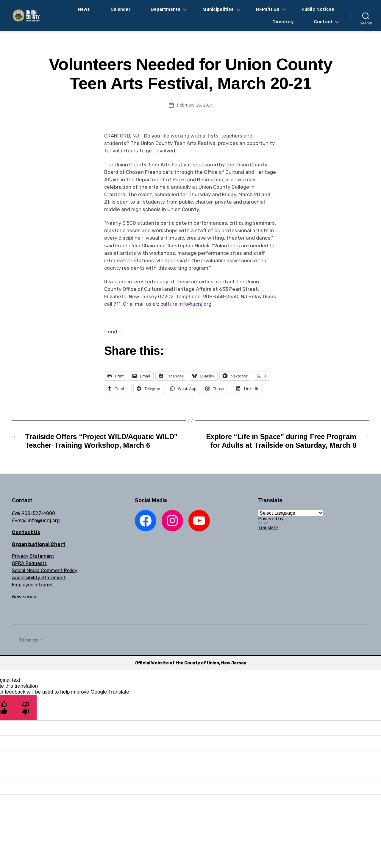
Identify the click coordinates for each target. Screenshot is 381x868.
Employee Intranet (32, 585)
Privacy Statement (33, 556)
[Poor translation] (26, 708)
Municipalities (218, 9)
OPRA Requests (29, 563)
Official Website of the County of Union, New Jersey (191, 663)
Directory (283, 22)
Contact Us (26, 532)
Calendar (120, 9)
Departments (166, 9)
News (84, 9)
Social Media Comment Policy (45, 570)
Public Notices (318, 9)
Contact (323, 22)
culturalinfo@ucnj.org (186, 304)
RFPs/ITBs (268, 9)
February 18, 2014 (195, 105)
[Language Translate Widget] (291, 513)
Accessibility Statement (39, 578)
